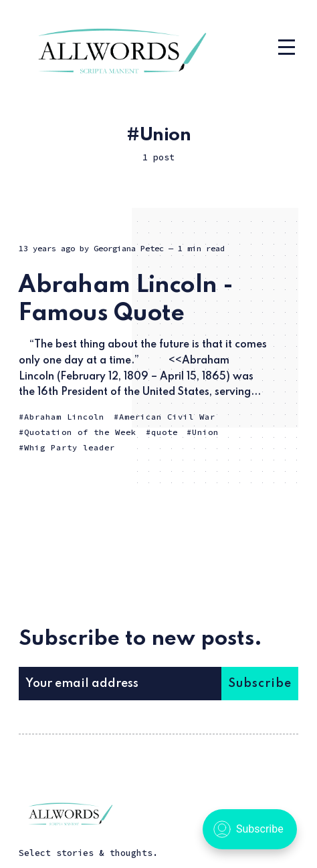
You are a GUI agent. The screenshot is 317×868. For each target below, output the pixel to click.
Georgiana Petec (129, 248)
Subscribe (260, 684)
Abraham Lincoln (64, 417)
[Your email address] (120, 684)
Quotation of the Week (80, 432)
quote (165, 432)
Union (205, 432)
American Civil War (167, 417)
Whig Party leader (70, 447)
